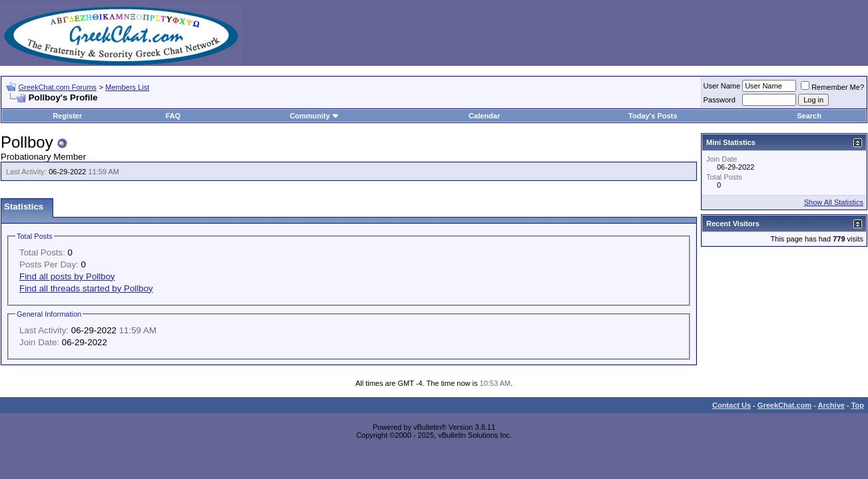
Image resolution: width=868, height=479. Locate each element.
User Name (722, 86)
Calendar (484, 116)
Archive (831, 405)
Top (858, 405)
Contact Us (732, 405)
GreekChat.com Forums (58, 87)
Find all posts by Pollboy (67, 276)
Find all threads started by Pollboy (86, 288)
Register (67, 116)
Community (315, 116)
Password (720, 100)
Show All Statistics (834, 202)
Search (809, 116)
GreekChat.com (784, 405)
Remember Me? (832, 87)
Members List (127, 87)
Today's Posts (653, 116)
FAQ (173, 116)
